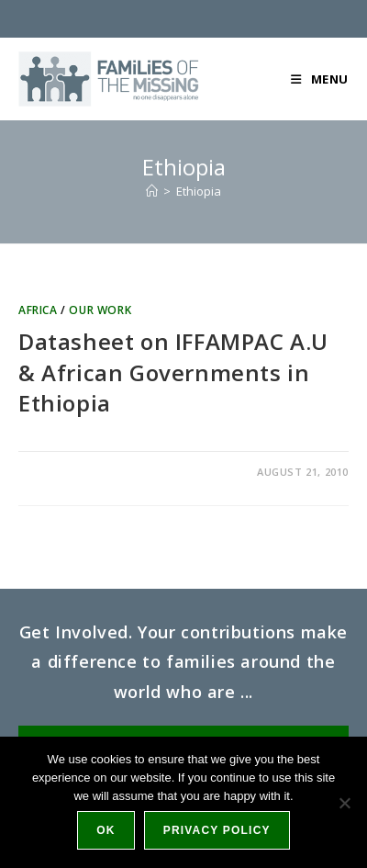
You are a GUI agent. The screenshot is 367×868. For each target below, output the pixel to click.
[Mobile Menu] (320, 79)
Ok (106, 830)
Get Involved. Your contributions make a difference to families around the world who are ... (183, 662)
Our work (100, 310)
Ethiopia (199, 191)
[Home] (152, 191)
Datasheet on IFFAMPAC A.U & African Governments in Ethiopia (173, 372)
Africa (38, 310)
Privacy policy (217, 830)
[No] (344, 803)
